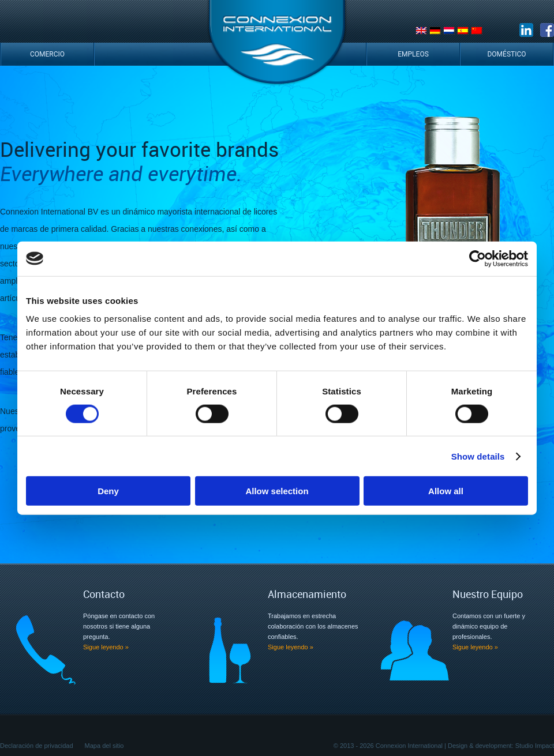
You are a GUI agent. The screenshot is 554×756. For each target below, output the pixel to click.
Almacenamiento (307, 594)
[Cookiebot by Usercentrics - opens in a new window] (478, 258)
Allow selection (277, 491)
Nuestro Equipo (488, 594)
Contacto (104, 594)
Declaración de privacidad (37, 746)
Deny (108, 491)
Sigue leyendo (106, 647)
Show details (478, 456)
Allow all (446, 491)
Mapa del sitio (104, 746)
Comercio (47, 54)
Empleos (413, 54)
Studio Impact (535, 746)
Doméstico (506, 54)
